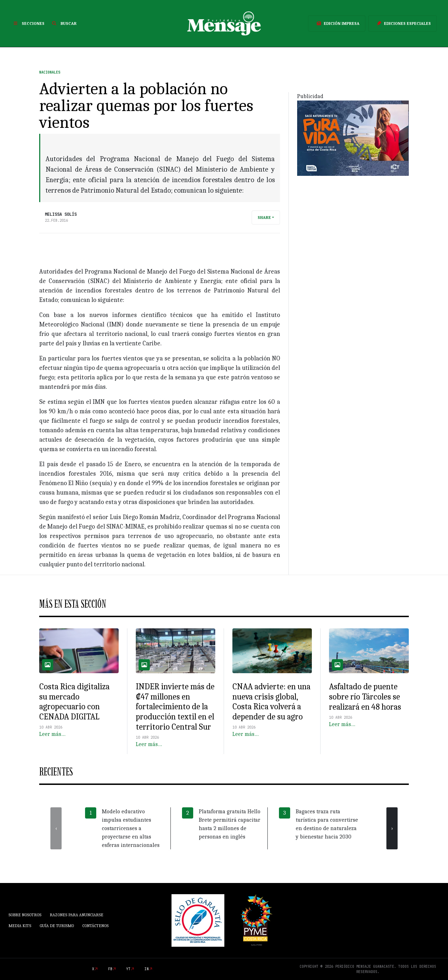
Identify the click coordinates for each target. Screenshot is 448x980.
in (147, 969)
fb (110, 969)
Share (264, 218)
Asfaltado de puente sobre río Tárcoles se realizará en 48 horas (365, 697)
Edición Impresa (337, 23)
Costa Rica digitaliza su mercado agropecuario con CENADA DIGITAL (74, 702)
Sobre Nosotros (25, 915)
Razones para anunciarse (76, 915)
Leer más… (52, 734)
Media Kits (20, 926)
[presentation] (56, 828)
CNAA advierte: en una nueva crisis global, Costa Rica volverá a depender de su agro (271, 702)
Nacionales (50, 72)
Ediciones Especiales (402, 23)
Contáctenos (95, 926)
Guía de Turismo (57, 926)
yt (128, 969)
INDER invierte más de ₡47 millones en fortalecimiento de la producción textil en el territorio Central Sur (175, 707)
